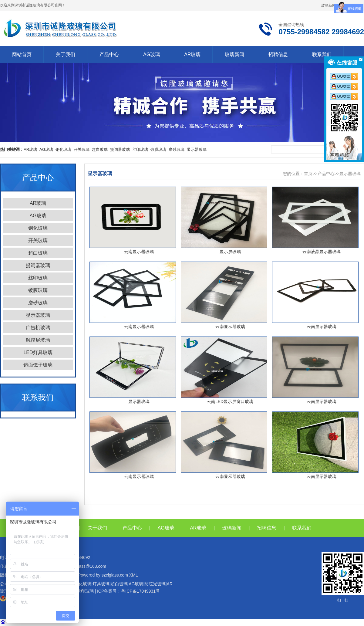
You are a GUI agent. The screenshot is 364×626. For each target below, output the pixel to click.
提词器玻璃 (120, 149)
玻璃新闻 (329, 5)
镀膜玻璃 (158, 149)
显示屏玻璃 (230, 252)
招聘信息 (278, 54)
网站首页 (22, 54)
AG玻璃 (152, 54)
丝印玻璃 (140, 149)
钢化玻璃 (63, 149)
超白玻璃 (100, 149)
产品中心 (109, 54)
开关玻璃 (82, 149)
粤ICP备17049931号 (140, 591)
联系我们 (322, 54)
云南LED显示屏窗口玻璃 (230, 401)
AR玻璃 (192, 54)
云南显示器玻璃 (139, 252)
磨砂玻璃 (177, 149)
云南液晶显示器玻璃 (322, 252)
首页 (308, 174)
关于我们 (66, 54)
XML (134, 575)
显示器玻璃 (197, 149)
